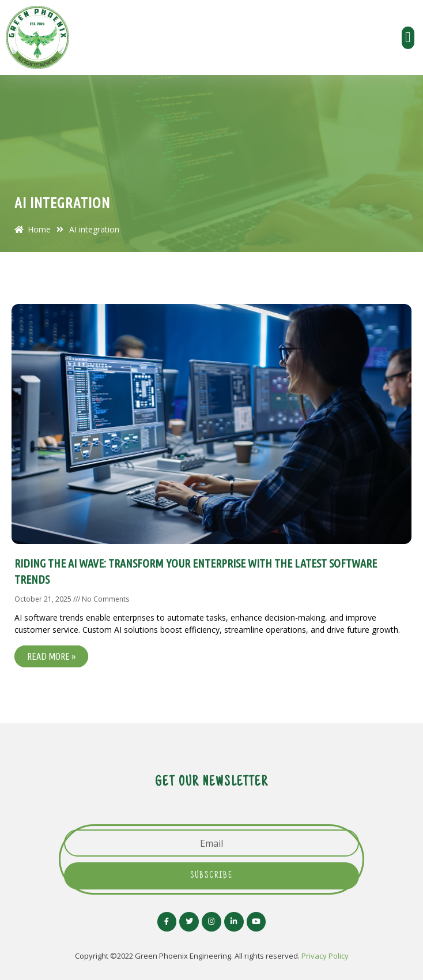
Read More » (51, 656)
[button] (408, 38)
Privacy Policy (325, 956)
